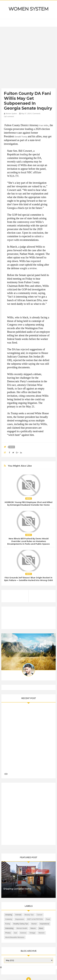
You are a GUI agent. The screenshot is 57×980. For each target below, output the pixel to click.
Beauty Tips (29, 915)
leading (24, 154)
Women (41, 933)
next (7, 774)
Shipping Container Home (17, 889)
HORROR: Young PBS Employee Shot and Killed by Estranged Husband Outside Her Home (28, 504)
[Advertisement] (28, 58)
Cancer (40, 915)
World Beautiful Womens (15, 937)
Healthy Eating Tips (21, 924)
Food (48, 919)
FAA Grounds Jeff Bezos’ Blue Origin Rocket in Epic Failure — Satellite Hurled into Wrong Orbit (29, 579)
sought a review (28, 268)
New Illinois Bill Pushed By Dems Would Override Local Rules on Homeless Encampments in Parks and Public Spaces (28, 541)
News (12, 447)
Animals (18, 915)
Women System (28, 9)
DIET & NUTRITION (35, 919)
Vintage (32, 933)
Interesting (9, 928)
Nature (33, 928)
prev (5, 774)
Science (23, 933)
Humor (34, 924)
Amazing (9, 915)
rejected (25, 349)
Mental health (22, 928)
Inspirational (44, 924)
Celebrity (9, 919)
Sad (15, 933)
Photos (8, 933)
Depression (20, 919)
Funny (8, 924)
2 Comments (36, 114)
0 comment (9, 117)
